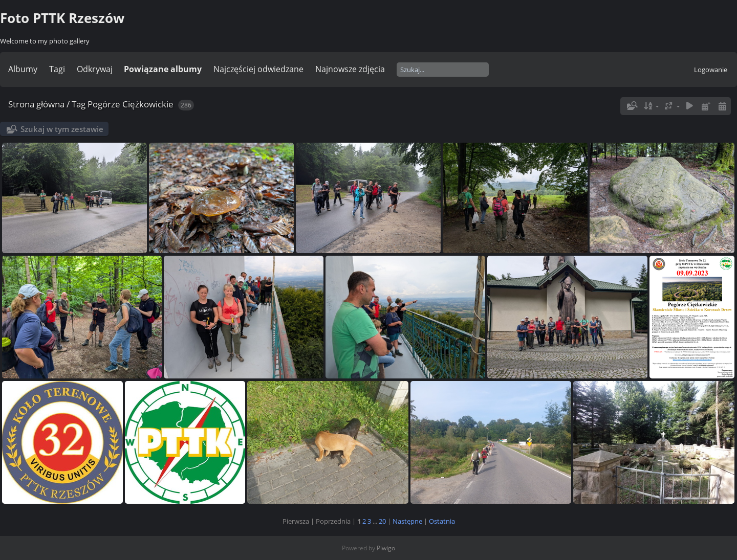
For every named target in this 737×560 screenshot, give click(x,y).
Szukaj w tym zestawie (62, 129)
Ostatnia (442, 521)
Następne (407, 521)
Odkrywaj (95, 69)
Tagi (57, 69)
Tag (79, 104)
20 (382, 521)
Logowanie (711, 70)
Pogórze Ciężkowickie (131, 104)
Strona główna (36, 104)
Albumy (23, 69)
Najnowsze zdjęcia (350, 69)
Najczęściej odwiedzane (258, 69)
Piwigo (386, 548)
